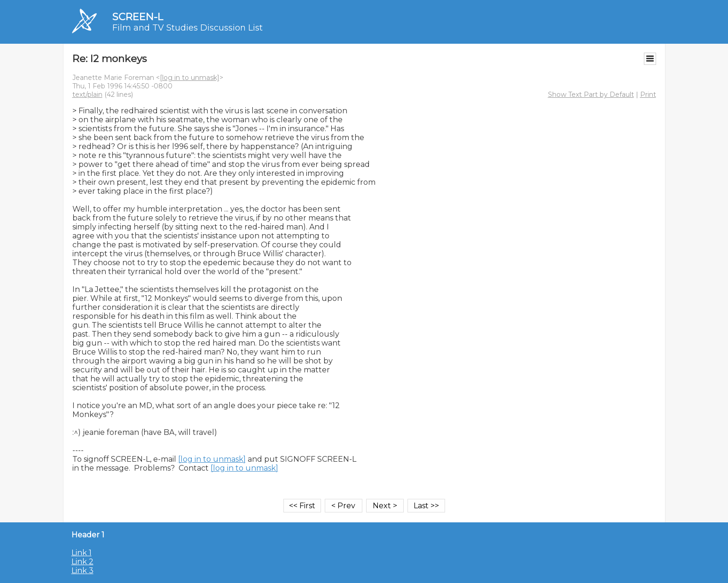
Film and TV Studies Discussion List (188, 28)
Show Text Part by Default (591, 95)
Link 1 (82, 553)
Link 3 (82, 571)
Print (648, 95)
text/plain (87, 95)
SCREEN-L (138, 17)
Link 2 (82, 562)
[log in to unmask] (190, 78)
